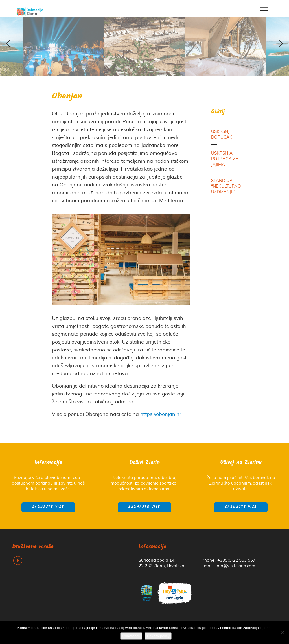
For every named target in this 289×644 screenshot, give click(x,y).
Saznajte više (48, 507)
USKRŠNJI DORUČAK (222, 134)
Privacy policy (158, 636)
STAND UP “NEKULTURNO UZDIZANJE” (226, 186)
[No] (282, 632)
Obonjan (67, 97)
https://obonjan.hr (161, 414)
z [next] (281, 44)
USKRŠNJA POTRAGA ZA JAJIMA (225, 159)
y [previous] (8, 44)
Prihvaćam (131, 636)
